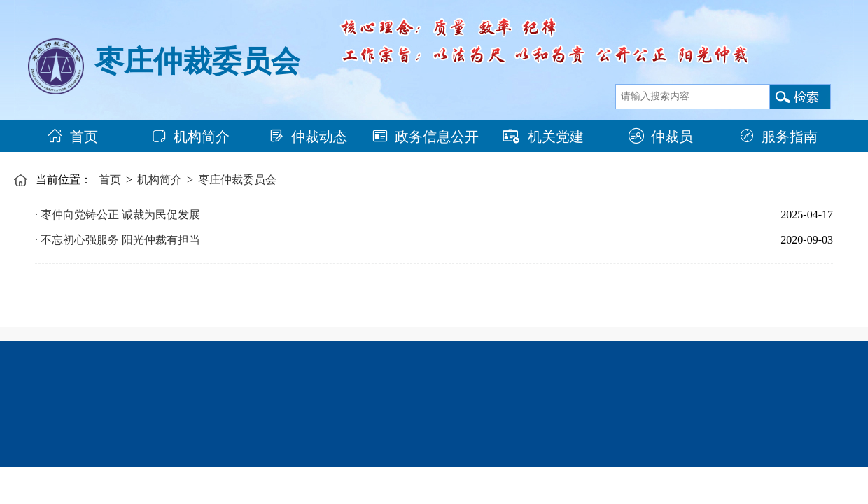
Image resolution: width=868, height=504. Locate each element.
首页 (73, 136)
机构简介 (190, 136)
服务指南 (778, 136)
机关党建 (543, 136)
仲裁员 (661, 136)
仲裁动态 (308, 136)
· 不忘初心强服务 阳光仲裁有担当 (118, 240)
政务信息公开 (426, 136)
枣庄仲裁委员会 (237, 180)
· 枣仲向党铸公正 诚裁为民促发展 (118, 215)
